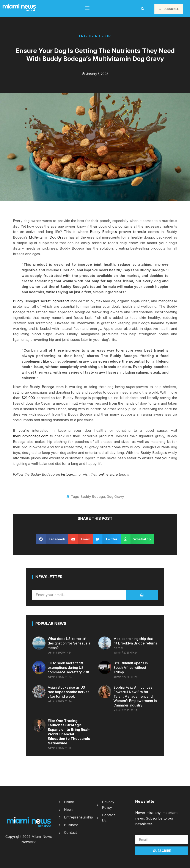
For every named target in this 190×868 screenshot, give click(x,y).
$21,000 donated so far (40, 398)
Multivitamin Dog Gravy (48, 237)
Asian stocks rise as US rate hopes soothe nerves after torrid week (68, 692)
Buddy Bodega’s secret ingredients (41, 301)
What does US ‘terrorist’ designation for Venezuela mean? (69, 643)
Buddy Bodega (93, 497)
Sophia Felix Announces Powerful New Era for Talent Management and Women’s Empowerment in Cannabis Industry (135, 696)
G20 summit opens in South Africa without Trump (131, 668)
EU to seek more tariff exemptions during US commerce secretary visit (68, 668)
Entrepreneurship (95, 36)
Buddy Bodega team (47, 387)
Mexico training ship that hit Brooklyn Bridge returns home (135, 643)
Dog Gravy (115, 497)
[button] (87, 8)
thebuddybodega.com (31, 436)
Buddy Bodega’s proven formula (119, 232)
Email (140, 833)
